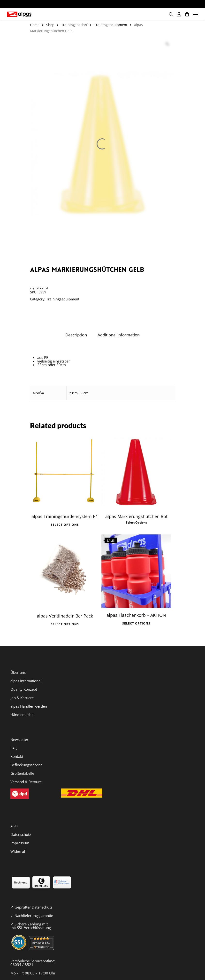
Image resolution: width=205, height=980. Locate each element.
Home (35, 25)
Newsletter (19, 731)
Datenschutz (21, 826)
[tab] (76, 335)
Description (76, 335)
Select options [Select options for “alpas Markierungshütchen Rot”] (136, 523)
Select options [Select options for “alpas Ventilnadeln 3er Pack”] (65, 618)
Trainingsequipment (111, 25)
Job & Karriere (22, 690)
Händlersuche (22, 707)
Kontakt (17, 748)
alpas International (26, 673)
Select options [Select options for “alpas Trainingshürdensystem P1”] (65, 523)
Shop (50, 25)
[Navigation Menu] (196, 14)
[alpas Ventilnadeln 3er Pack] (65, 567)
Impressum (20, 835)
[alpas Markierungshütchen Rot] (136, 472)
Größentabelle (22, 765)
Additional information (119, 335)
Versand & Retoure (26, 774)
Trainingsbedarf (74, 25)
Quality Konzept (24, 681)
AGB (14, 818)
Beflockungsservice (26, 757)
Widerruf (18, 843)
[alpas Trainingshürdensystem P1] (65, 472)
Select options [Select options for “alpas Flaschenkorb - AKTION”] (136, 618)
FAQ (14, 740)
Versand (42, 288)
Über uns (18, 664)
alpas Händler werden (29, 698)
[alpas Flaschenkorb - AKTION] (136, 567)
